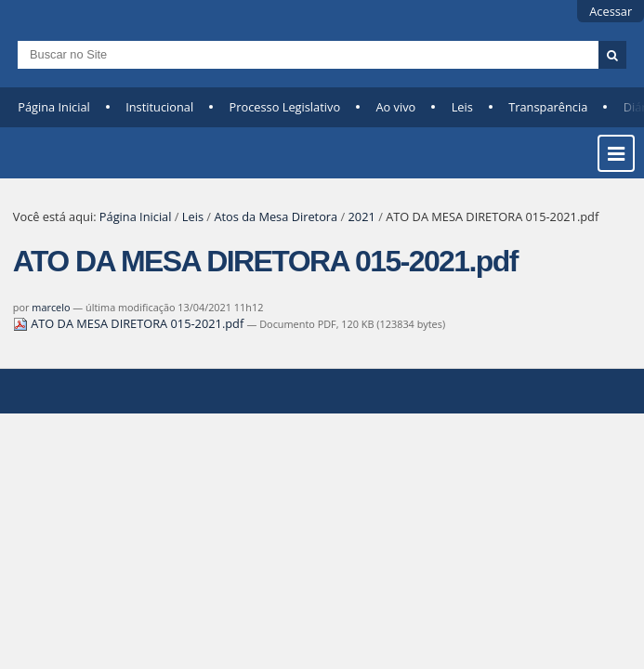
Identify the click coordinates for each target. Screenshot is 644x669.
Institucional (159, 107)
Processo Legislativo (285, 107)
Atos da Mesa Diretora (276, 216)
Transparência (548, 107)
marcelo (51, 307)
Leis (462, 107)
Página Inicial (54, 107)
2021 (362, 216)
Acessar (611, 11)
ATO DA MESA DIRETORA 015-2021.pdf (130, 323)
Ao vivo (395, 107)
